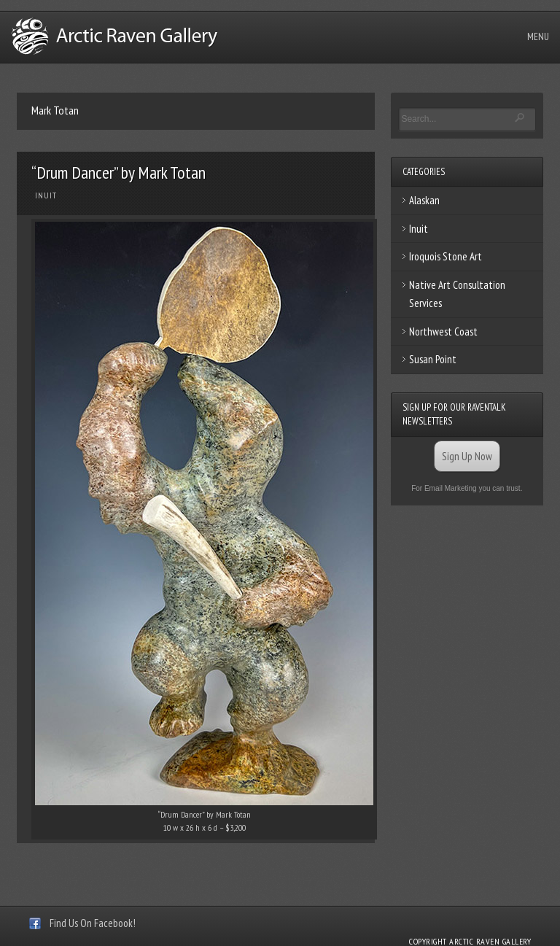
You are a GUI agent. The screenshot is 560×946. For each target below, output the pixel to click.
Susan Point (433, 359)
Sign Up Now (467, 456)
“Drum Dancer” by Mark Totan (118, 172)
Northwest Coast (443, 332)
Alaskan (424, 200)
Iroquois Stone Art (446, 256)
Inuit (46, 195)
